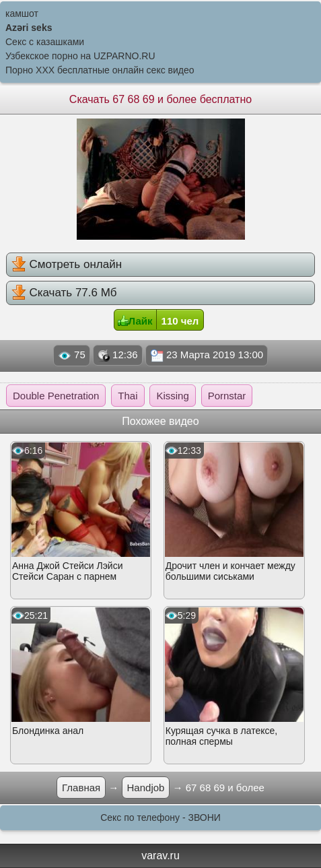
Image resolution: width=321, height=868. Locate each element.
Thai (128, 396)
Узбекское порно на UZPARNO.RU (80, 56)
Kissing (172, 396)
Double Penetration (56, 396)
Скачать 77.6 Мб (64, 292)
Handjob (146, 788)
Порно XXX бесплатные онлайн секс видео (100, 70)
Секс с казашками (45, 42)
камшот (22, 13)
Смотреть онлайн (67, 264)
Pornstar (227, 396)
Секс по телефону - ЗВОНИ (160, 817)
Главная (81, 788)
